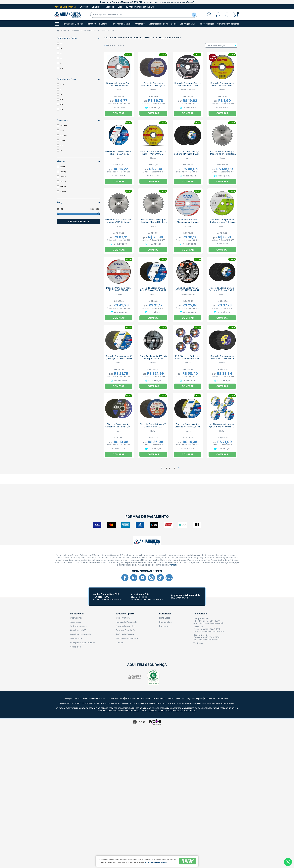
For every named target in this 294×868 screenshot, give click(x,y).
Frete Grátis (165, 618)
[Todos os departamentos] (57, 24)
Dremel (63, 177)
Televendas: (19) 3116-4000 (207, 621)
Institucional (77, 614)
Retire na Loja (166, 622)
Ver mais (173, 565)
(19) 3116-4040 (139, 597)
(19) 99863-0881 (180, 598)
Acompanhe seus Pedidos (82, 643)
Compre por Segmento (228, 24)
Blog (120, 7)
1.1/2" (62, 43)
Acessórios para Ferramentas (83, 31)
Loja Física (97, 7)
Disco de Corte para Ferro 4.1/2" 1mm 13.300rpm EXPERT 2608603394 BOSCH (119, 87)
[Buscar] (194, 15)
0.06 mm (64, 126)
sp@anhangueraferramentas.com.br (206, 640)
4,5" (62, 68)
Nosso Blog (75, 647)
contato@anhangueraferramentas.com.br (107, 599)
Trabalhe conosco (79, 626)
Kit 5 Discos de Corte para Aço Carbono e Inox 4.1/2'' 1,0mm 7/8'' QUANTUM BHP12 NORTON (188, 360)
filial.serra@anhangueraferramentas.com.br (209, 631)
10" (61, 48)
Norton (63, 187)
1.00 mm (63, 136)
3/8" (62, 104)
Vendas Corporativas (65, 7)
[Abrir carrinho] (237, 15)
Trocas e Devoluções (126, 630)
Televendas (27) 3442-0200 (207, 629)
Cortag (63, 172)
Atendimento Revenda (81, 634)
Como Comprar (123, 618)
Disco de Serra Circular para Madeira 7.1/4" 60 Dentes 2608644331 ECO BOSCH (119, 222)
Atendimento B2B (78, 630)
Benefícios (165, 614)
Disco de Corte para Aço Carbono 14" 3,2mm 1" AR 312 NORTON (188, 154)
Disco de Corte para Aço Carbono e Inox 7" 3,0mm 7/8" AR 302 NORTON (222, 222)
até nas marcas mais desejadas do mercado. (147, 2)
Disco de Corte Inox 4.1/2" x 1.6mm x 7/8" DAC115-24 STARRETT (153, 154)
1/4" (62, 94)
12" (61, 53)
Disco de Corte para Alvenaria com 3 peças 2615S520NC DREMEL (188, 222)
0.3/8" (63, 84)
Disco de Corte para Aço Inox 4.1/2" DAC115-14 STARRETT (222, 86)
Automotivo (140, 24)
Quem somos (76, 618)
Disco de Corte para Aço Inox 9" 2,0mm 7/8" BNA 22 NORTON (153, 290)
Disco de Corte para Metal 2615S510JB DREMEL (119, 289)
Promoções (165, 626)
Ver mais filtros (78, 221)
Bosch (63, 167)
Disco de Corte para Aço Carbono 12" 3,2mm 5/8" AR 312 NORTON (222, 359)
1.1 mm (63, 141)
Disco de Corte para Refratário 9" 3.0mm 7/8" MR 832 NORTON (153, 86)
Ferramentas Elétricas (73, 24)
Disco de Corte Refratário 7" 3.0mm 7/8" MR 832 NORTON (153, 427)
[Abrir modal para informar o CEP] (209, 15)
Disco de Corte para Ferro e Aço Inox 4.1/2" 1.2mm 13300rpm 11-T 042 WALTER (188, 86)
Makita (63, 182)
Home (63, 31)
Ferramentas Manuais (122, 24)
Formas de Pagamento (127, 622)
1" (61, 89)
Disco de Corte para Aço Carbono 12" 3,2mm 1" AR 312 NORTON (222, 290)
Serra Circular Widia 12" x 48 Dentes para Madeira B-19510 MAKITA (153, 359)
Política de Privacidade (127, 638)
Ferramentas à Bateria (97, 24)
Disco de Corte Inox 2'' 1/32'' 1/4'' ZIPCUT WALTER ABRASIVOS (188, 290)
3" (61, 63)
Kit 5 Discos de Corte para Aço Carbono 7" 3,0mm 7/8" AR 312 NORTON (222, 427)
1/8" (62, 150)
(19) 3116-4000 (101, 597)
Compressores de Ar (158, 24)
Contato (120, 643)
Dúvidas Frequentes (126, 626)
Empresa (84, 7)
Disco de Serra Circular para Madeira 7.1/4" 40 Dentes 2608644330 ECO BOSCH (153, 222)
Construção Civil (187, 24)
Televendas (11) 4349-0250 (206, 637)
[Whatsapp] (288, 862)
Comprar (222, 113)
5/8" (62, 109)
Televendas (200, 614)
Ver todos (198, 643)
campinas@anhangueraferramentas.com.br (209, 623)
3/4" (62, 99)
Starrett (63, 192)
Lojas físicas (76, 622)
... (172, 468)
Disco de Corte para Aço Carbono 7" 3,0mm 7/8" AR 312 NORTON (188, 427)
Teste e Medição (206, 24)
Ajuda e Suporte (125, 614)
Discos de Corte (108, 31)
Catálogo (110, 7)
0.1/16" (63, 131)
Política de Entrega (125, 634)
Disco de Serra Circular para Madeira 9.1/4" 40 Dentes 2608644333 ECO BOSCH (222, 154)
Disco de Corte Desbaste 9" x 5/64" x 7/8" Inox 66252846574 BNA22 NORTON (119, 155)
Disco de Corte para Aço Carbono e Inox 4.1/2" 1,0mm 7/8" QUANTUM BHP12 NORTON (119, 428)
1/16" (62, 145)
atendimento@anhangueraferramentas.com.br (147, 599)
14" (61, 58)
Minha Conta (76, 638)
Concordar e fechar (188, 861)
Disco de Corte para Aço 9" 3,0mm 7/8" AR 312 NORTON (119, 357)
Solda (174, 24)
